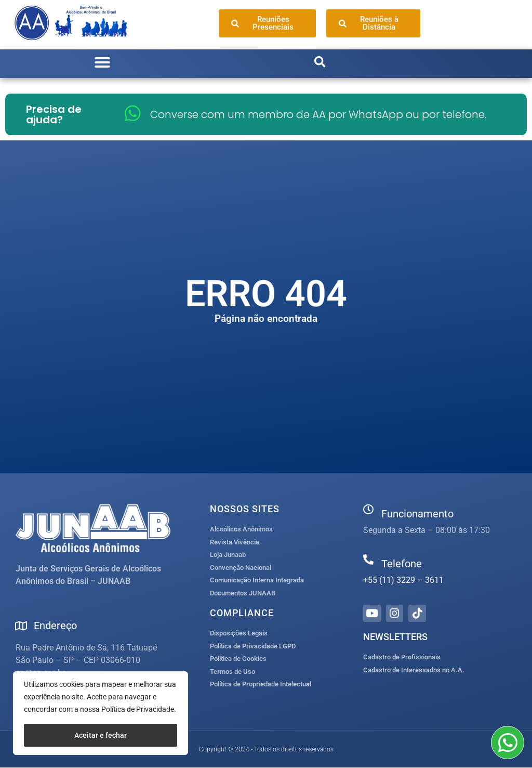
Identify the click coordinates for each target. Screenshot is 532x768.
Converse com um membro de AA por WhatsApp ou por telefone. (318, 114)
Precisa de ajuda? (54, 114)
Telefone (402, 564)
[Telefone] (368, 559)
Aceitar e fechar (101, 735)
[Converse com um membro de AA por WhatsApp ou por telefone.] (133, 113)
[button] (102, 62)
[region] (101, 713)
